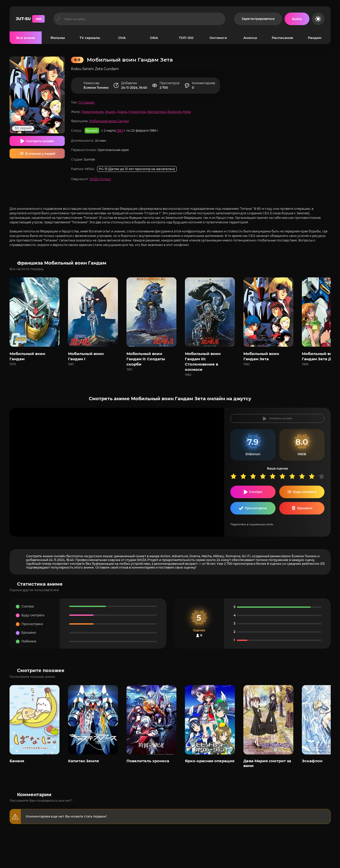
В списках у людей (40, 154)
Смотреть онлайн (40, 141)
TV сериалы (90, 38)
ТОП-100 (186, 38)
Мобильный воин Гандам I (86, 356)
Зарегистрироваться (258, 19)
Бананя (17, 761)
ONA (154, 38)
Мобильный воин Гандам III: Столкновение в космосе (203, 362)
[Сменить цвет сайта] (318, 19)
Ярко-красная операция (210, 761)
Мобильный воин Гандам (109, 121)
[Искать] (59, 19)
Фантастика (157, 112)
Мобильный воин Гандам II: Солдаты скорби (146, 359)
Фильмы (58, 38)
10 (323, 476)
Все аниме (26, 38)
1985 (120, 131)
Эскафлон (312, 761)
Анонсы (250, 38)
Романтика (137, 112)
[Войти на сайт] (297, 19)
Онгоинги (218, 38)
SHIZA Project (100, 179)
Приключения (92, 112)
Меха (187, 112)
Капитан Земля (83, 761)
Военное (174, 112)
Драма (122, 112)
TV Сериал (86, 102)
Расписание (282, 38)
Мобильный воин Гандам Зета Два (320, 356)
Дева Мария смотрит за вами (267, 763)
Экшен (110, 112)
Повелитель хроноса (148, 761)
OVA (122, 38)
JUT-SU (30, 19)
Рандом (315, 38)
